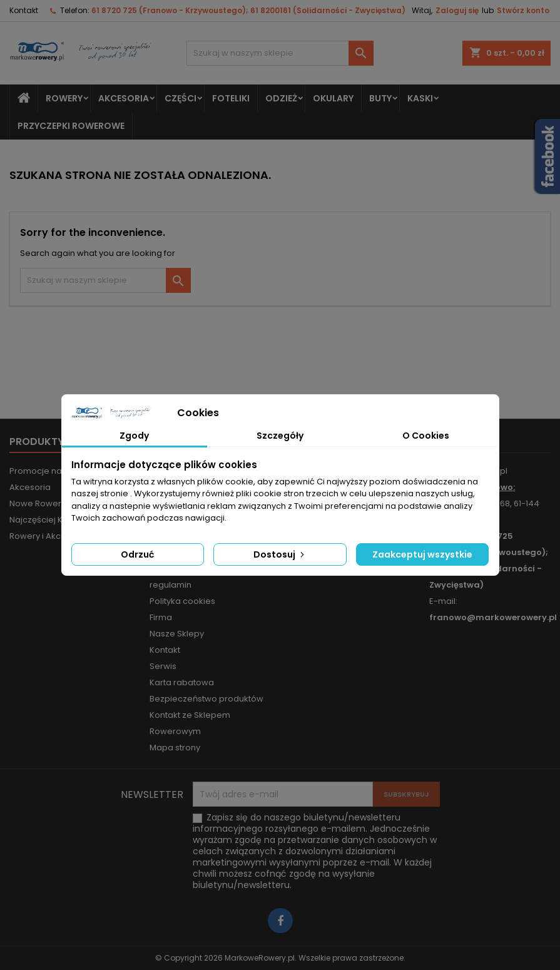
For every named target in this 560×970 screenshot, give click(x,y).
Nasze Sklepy (177, 634)
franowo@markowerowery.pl (493, 617)
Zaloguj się (457, 10)
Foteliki (231, 98)
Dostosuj (280, 554)
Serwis (163, 666)
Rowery (64, 98)
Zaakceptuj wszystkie (422, 554)
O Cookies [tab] (426, 436)
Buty (380, 98)
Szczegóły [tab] (280, 436)
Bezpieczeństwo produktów (206, 699)
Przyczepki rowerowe (71, 126)
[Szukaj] (280, 53)
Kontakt (24, 10)
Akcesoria (124, 98)
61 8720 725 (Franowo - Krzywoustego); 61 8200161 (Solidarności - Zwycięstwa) (248, 10)
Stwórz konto (523, 10)
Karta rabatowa (182, 682)
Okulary (333, 98)
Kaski (420, 98)
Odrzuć (137, 554)
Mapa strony (175, 748)
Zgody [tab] (134, 436)
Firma (161, 617)
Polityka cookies (182, 601)
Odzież (281, 98)
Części (181, 98)
